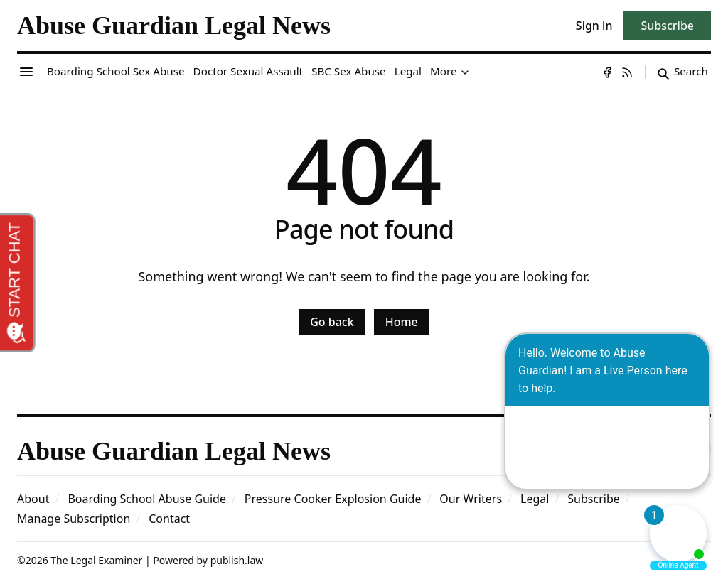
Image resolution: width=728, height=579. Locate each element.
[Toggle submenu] (465, 72)
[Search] (682, 72)
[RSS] (627, 72)
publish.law (237, 560)
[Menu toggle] (26, 72)
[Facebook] (607, 72)
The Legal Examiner (96, 560)
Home (402, 322)
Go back (332, 322)
